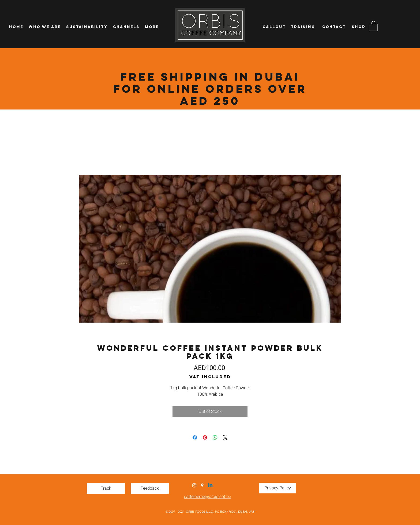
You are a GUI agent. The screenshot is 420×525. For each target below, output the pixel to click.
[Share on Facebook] (195, 437)
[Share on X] (225, 437)
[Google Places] (202, 485)
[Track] (106, 488)
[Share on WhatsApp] (215, 437)
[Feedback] (150, 488)
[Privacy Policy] (277, 488)
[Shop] (359, 27)
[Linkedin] (210, 485)
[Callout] (274, 27)
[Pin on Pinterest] (205, 437)
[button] (373, 26)
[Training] (303, 27)
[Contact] (334, 27)
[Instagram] (194, 485)
